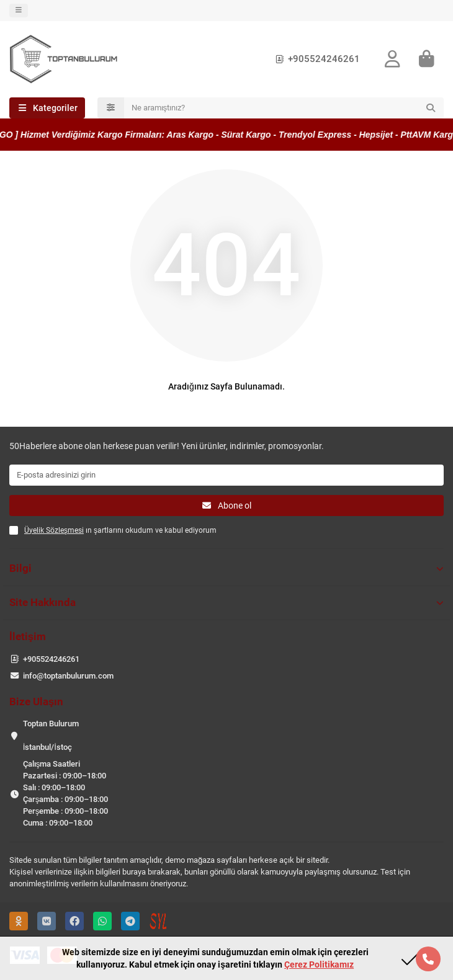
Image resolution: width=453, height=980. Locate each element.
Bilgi (226, 568)
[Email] (226, 475)
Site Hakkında (226, 602)
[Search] (284, 108)
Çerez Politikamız (319, 964)
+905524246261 (315, 59)
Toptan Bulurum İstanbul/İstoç (51, 735)
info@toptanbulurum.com (68, 676)
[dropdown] (19, 11)
